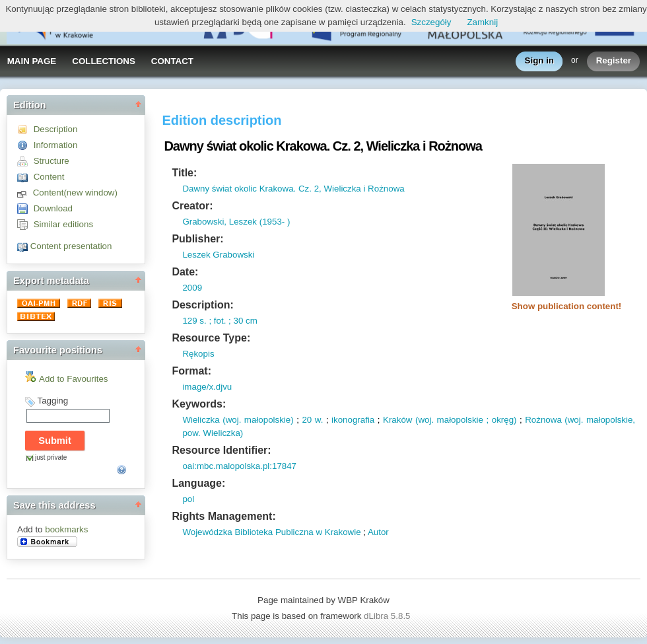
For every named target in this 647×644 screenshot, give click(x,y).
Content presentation (71, 246)
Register (614, 61)
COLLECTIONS (104, 61)
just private (51, 457)
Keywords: (199, 404)
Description (56, 129)
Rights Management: (223, 516)
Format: (191, 371)
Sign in (539, 61)
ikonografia (353, 420)
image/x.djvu (207, 387)
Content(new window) (75, 193)
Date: (185, 272)
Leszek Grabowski (218, 255)
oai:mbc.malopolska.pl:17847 (239, 466)
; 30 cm (241, 321)
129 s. (194, 321)
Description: (202, 305)
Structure (51, 161)
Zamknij (482, 22)
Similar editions (63, 224)
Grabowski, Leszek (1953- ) (236, 222)
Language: (198, 483)
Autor (378, 532)
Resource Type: (211, 338)
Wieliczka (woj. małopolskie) (238, 420)
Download (53, 208)
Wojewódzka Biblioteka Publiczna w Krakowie (271, 532)
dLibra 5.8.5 (388, 616)
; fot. (217, 321)
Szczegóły (431, 22)
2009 (192, 288)
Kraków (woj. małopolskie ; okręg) (450, 420)
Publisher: (197, 239)
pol (188, 499)
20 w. (312, 420)
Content (49, 177)
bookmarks (66, 529)
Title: (184, 173)
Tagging (52, 401)
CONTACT (172, 61)
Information (56, 145)
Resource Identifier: (221, 450)
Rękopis (198, 354)
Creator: (192, 206)
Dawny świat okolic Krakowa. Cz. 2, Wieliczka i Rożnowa (293, 189)
